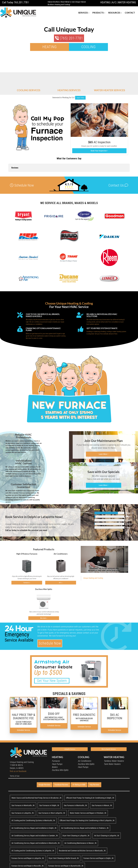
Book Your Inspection (99, 151)
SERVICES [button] (84, 13)
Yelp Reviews (94, 768)
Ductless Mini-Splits (60, 753)
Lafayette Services (70, 732)
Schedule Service (24, 713)
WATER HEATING (127, 2)
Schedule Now (50, 626)
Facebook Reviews (61, 768)
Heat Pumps (57, 747)
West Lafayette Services (109, 732)
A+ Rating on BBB (79, 768)
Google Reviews (45, 768)
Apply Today (80, 98)
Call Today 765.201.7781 (15, 2)
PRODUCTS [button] (99, 13)
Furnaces (27, 566)
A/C (114, 2)
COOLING (89, 47)
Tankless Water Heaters (114, 744)
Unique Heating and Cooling (93, 561)
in (36, 781)
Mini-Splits (44, 601)
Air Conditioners (84, 744)
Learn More (104, 437)
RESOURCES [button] (115, 13)
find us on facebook (18, 754)
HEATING (105, 2)
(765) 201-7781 (69, 38)
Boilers (55, 750)
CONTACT (130, 13)
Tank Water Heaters (112, 747)
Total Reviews (69, 172)
